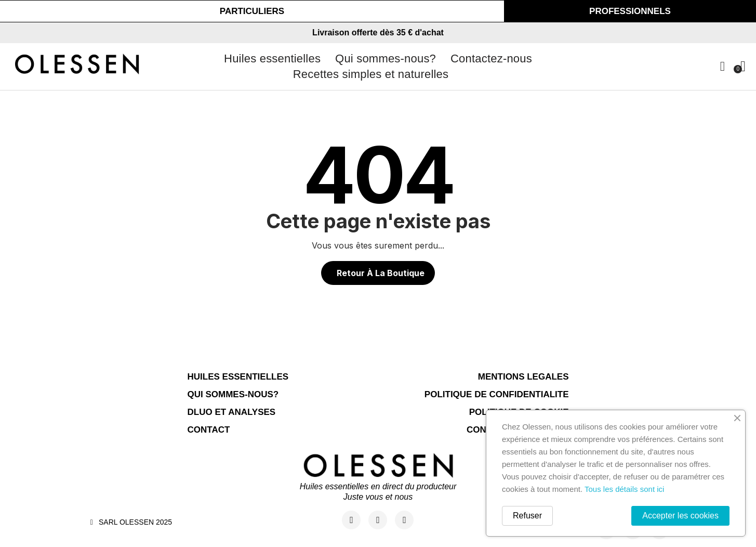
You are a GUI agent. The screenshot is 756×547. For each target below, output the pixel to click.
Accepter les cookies (680, 516)
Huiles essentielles (272, 58)
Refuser (527, 516)
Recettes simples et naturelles (371, 74)
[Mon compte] (722, 66)
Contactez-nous (491, 58)
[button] (252, 11)
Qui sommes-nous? (386, 58)
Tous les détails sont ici (624, 489)
